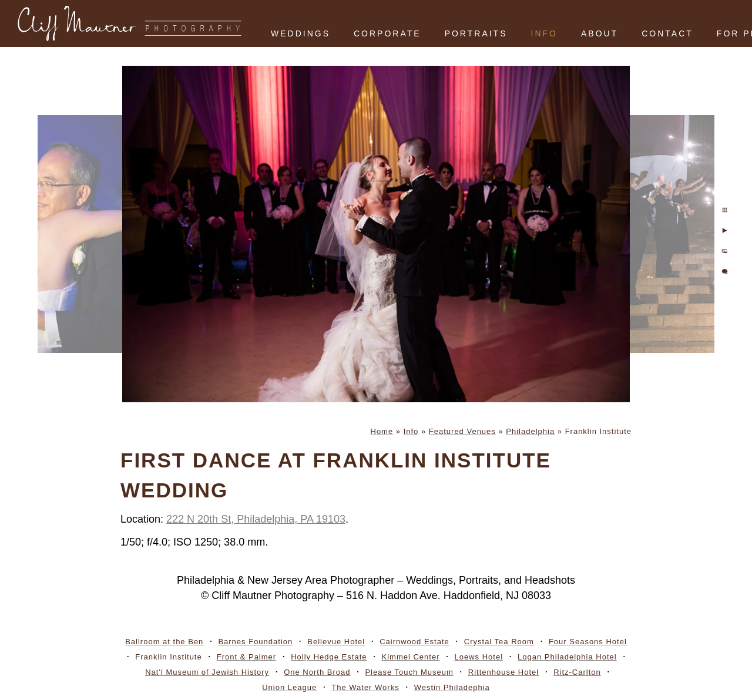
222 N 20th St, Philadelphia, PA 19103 (256, 519)
